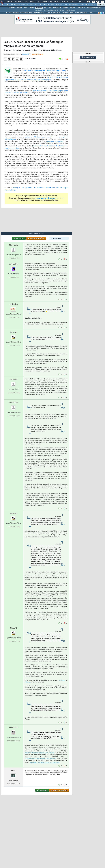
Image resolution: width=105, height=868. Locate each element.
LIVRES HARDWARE (68, 13)
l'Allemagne (28, 682)
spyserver (14, 379)
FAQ (26, 2)
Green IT (73, 8)
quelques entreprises (55, 142)
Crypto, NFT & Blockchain (67, 10)
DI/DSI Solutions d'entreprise (19, 5)
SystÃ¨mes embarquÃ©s (94, 8)
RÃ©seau (65, 8)
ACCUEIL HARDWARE (12, 13)
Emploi (57, 2)
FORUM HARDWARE (26, 13)
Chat (39, 2)
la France (62, 680)
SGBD (81, 5)
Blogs (32, 2)
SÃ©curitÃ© (81, 8)
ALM (40, 5)
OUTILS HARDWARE (81, 13)
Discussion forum (88, 57)
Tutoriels (19, 2)
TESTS (91, 13)
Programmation (73, 5)
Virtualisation (38, 10)
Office (87, 5)
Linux (26, 8)
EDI (66, 5)
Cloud (32, 5)
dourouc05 (26, 54)
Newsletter (47, 2)
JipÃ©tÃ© (14, 304)
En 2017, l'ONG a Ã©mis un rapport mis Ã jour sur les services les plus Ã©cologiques (36, 79)
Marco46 (14, 332)
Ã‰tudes (65, 2)
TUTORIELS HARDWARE (53, 13)
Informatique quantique (51, 10)
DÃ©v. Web (59, 5)
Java (52, 5)
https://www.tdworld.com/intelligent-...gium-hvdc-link (39, 753)
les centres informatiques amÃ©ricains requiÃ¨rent (45, 71)
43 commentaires (38, 54)
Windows (19, 8)
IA (36, 5)
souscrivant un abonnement (46, 198)
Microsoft (46, 5)
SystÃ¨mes (101, 5)
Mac (50, 8)
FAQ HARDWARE (39, 13)
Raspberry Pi (57, 8)
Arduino (32, 8)
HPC (45, 8)
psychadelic (14, 264)
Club (79, 2)
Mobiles (93, 5)
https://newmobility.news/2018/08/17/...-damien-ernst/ (45, 762)
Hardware (39, 8)
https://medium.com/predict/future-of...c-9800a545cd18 (40, 759)
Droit (73, 2)
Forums (10, 2)
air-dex (14, 771)
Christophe (14, 245)
